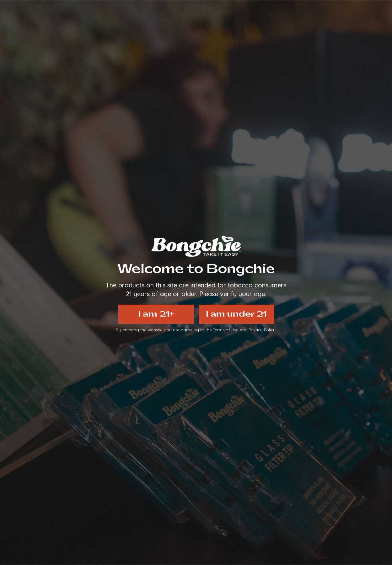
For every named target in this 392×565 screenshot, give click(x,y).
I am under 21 (236, 314)
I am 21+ (156, 314)
